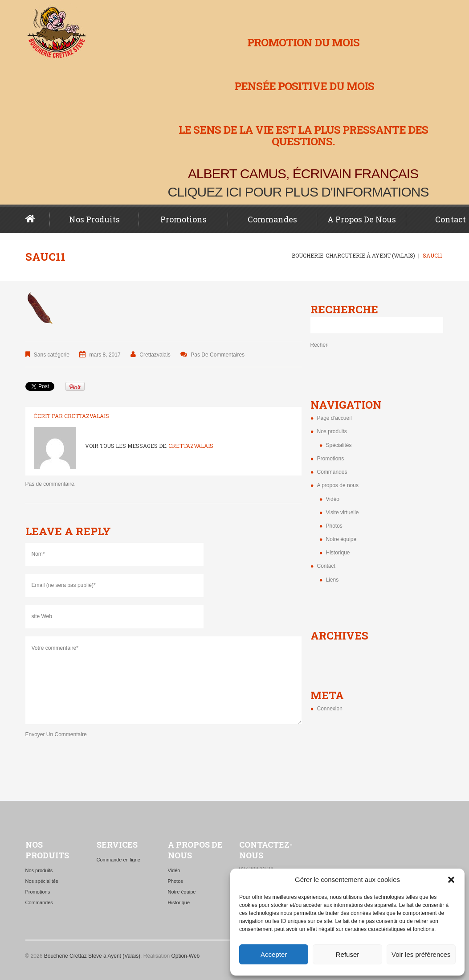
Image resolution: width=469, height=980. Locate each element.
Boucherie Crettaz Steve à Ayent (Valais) (92, 956)
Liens (332, 580)
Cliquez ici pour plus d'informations (298, 192)
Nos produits (94, 219)
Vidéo (333, 499)
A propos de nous (362, 219)
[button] (451, 880)
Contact (326, 566)
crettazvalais (155, 355)
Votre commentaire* (163, 680)
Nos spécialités (42, 881)
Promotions (184, 219)
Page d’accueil (38, 219)
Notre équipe (341, 539)
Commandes (272, 219)
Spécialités (339, 445)
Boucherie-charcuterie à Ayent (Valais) (353, 255)
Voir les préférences (421, 954)
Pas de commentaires (218, 355)
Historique (338, 553)
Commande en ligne (118, 860)
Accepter (274, 954)
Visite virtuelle (343, 513)
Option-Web (185, 956)
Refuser (348, 954)
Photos (334, 526)
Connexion (330, 709)
